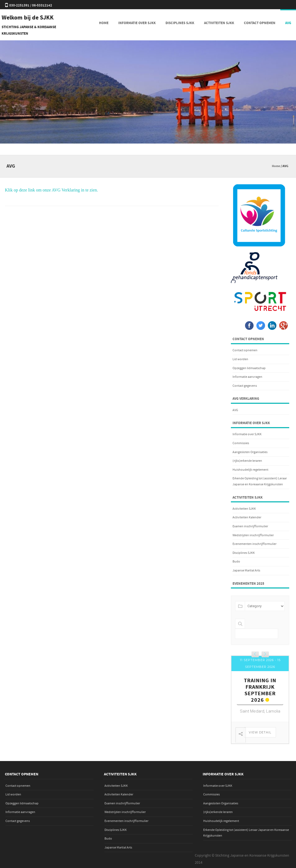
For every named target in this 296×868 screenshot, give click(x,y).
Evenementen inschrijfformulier (254, 544)
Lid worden (240, 359)
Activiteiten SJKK (219, 23)
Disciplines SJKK (180, 23)
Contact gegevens (245, 386)
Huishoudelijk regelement (250, 470)
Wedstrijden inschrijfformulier (253, 535)
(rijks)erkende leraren (247, 461)
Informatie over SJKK (137, 23)
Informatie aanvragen (247, 377)
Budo (236, 562)
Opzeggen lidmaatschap (249, 368)
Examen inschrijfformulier (250, 526)
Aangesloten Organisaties (250, 452)
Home (104, 23)
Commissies (241, 443)
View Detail (260, 732)
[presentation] (255, 654)
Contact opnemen (260, 23)
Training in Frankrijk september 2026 (260, 690)
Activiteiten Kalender (247, 517)
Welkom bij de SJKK (28, 18)
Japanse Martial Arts (246, 570)
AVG (288, 23)
